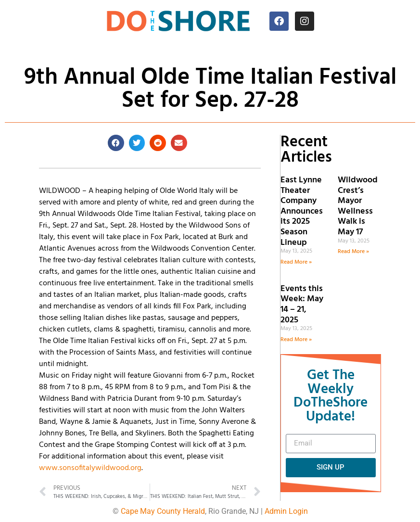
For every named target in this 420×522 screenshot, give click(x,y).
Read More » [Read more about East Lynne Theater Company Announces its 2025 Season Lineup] (296, 262)
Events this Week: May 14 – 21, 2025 (302, 305)
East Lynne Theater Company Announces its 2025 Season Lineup (302, 211)
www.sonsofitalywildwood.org (90, 468)
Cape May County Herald (163, 511)
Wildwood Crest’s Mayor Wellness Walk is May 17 (358, 206)
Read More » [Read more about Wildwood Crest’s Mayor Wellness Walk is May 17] (353, 252)
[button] (116, 143)
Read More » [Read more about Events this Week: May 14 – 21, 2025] (296, 340)
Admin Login (286, 511)
